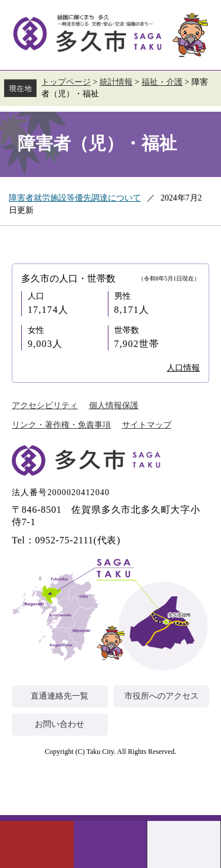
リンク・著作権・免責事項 (61, 425)
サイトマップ (147, 425)
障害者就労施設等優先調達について (75, 198)
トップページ (66, 82)
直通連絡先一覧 (60, 696)
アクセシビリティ (45, 405)
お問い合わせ (60, 724)
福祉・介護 (162, 82)
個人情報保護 (114, 405)
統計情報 (116, 82)
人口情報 (183, 368)
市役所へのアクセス (161, 696)
